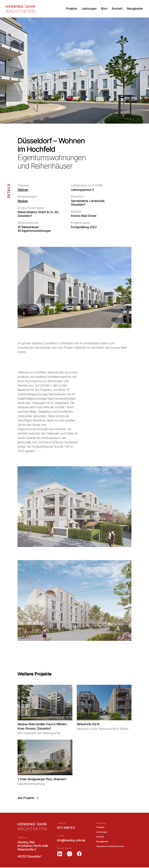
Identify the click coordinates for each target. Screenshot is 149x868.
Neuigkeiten (135, 9)
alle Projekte (28, 798)
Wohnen (23, 190)
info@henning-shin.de (71, 841)
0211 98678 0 (66, 828)
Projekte (72, 9)
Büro (104, 9)
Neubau (23, 201)
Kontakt (117, 9)
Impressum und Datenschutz (110, 847)
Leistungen (89, 9)
